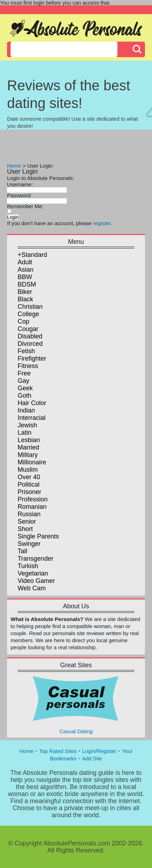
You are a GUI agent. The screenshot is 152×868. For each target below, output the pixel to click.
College (28, 314)
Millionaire (32, 462)
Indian (26, 410)
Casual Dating (76, 704)
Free (24, 373)
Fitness (28, 366)
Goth (25, 396)
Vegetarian (33, 573)
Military (28, 455)
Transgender (35, 559)
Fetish (26, 351)
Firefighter (32, 358)
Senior (27, 522)
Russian (29, 514)
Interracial (32, 418)
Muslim (28, 470)
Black (25, 299)
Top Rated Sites (58, 751)
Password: (19, 195)
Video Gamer (36, 581)
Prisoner (29, 492)
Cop (23, 321)
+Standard (32, 255)
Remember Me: (25, 206)
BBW (25, 277)
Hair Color (32, 403)
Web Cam (32, 588)
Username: (20, 184)
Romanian (32, 507)
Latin (25, 433)
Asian (26, 270)
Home (14, 166)
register (102, 223)
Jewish (27, 425)
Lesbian (29, 440)
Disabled (30, 336)
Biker (25, 292)
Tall (22, 551)
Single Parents (38, 536)
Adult (25, 262)
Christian (30, 307)
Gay (23, 381)
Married (28, 447)
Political (29, 484)
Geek (25, 388)
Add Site (92, 758)
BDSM (27, 284)
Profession (33, 499)
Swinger (29, 544)
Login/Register (99, 751)
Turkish (28, 566)
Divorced (30, 344)
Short (25, 529)
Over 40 (29, 477)
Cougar (28, 329)
